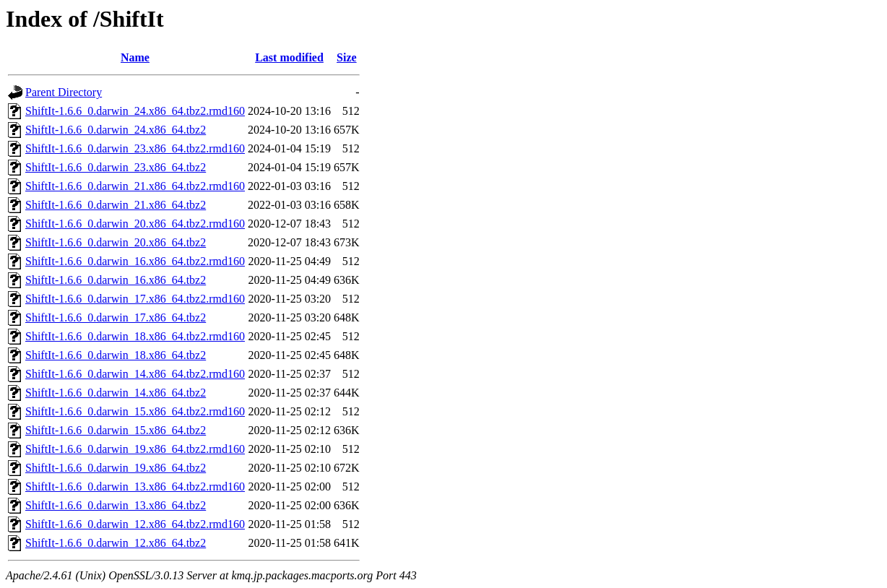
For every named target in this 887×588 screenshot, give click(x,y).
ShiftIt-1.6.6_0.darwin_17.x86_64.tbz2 (116, 317)
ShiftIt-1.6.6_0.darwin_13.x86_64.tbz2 (116, 505)
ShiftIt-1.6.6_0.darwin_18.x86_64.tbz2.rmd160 (135, 336)
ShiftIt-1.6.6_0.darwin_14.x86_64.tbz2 (116, 393)
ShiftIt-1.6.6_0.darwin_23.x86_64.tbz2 (116, 167)
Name (135, 57)
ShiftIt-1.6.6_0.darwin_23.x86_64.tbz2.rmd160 (135, 148)
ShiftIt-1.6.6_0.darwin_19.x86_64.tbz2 (116, 468)
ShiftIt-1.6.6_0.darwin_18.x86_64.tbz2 (116, 355)
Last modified (289, 57)
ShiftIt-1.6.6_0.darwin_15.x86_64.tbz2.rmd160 (135, 411)
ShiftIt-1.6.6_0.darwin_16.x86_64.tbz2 (116, 280)
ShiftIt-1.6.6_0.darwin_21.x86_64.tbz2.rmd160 (135, 186)
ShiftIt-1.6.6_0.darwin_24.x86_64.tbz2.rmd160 (135, 111)
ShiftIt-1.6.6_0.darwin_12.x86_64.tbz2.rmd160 (135, 524)
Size (347, 57)
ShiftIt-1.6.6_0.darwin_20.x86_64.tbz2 (116, 242)
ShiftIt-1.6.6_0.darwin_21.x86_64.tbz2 (116, 205)
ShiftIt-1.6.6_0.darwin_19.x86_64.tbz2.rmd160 (135, 449)
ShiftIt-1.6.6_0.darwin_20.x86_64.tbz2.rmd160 (135, 224)
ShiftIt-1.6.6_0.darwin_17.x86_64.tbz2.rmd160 (135, 299)
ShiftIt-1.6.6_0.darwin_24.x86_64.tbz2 (116, 130)
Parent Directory (64, 92)
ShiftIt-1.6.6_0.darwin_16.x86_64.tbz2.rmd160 (135, 261)
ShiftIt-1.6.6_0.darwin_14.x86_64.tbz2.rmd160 (135, 374)
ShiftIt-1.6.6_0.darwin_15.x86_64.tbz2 (116, 430)
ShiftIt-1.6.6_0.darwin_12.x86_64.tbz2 (116, 543)
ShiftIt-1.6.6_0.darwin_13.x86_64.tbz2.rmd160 (135, 487)
